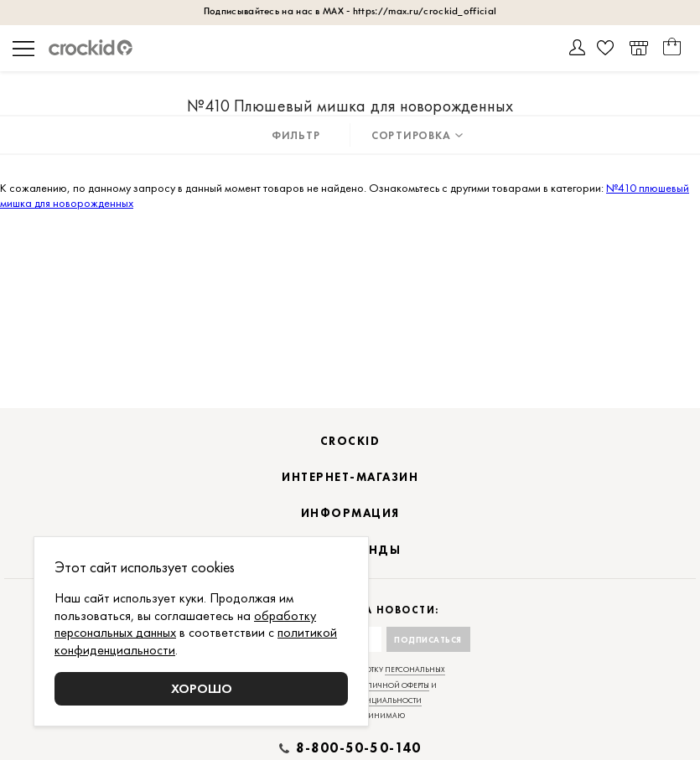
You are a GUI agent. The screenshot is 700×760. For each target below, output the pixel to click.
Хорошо (202, 688)
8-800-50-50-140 (359, 748)
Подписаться (428, 640)
